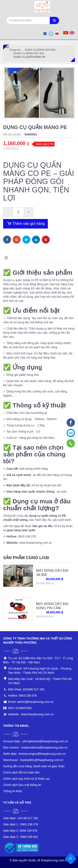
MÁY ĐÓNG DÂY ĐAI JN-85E (52, 573)
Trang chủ (15, 50)
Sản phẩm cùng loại (26, 558)
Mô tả (10, 258)
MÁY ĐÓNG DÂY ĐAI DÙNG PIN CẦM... (52, 606)
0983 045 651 (21, 837)
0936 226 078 (20, 831)
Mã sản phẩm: (13, 134)
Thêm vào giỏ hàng (25, 224)
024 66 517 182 (21, 818)
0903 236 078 (21, 824)
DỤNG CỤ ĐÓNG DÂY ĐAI (40, 50)
